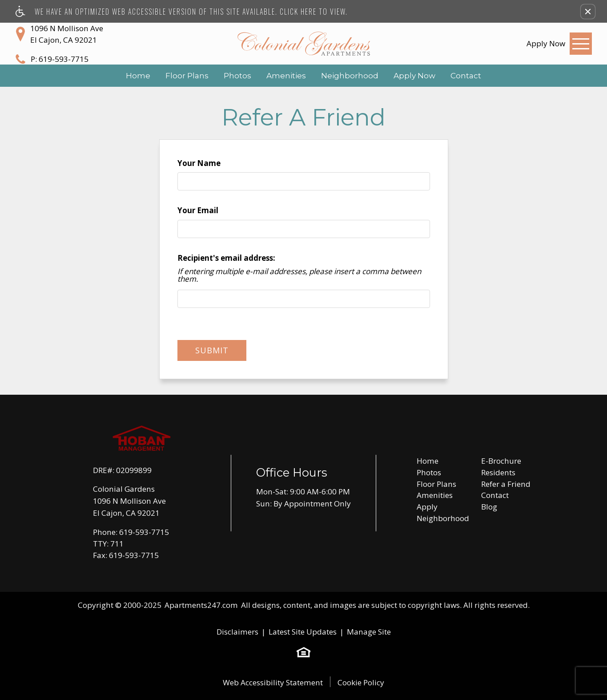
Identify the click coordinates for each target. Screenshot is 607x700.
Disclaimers (237, 632)
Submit (212, 350)
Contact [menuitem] (495, 495)
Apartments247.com (201, 605)
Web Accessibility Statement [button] (273, 682)
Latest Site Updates (303, 632)
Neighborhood (350, 75)
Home (138, 75)
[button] (588, 12)
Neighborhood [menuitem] (443, 518)
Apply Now (414, 75)
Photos (237, 75)
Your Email (198, 210)
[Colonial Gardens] (304, 44)
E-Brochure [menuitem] (501, 461)
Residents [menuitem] (498, 472)
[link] (546, 43)
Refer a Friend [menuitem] (506, 484)
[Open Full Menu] (581, 44)
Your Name (199, 163)
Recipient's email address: (226, 258)
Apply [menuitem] (427, 507)
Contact (466, 75)
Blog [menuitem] (489, 507)
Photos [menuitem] (429, 472)
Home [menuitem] (428, 461)
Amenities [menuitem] (435, 495)
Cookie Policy (361, 682)
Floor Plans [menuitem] (436, 484)
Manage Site (369, 632)
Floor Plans (187, 75)
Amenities (286, 75)
